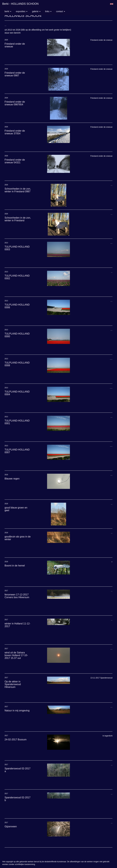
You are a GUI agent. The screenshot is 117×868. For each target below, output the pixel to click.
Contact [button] (61, 11)
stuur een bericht (12, 33)
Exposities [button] (22, 11)
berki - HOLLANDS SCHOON (20, 4)
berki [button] (8, 11)
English (112, 4)
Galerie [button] (36, 11)
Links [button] (48, 11)
